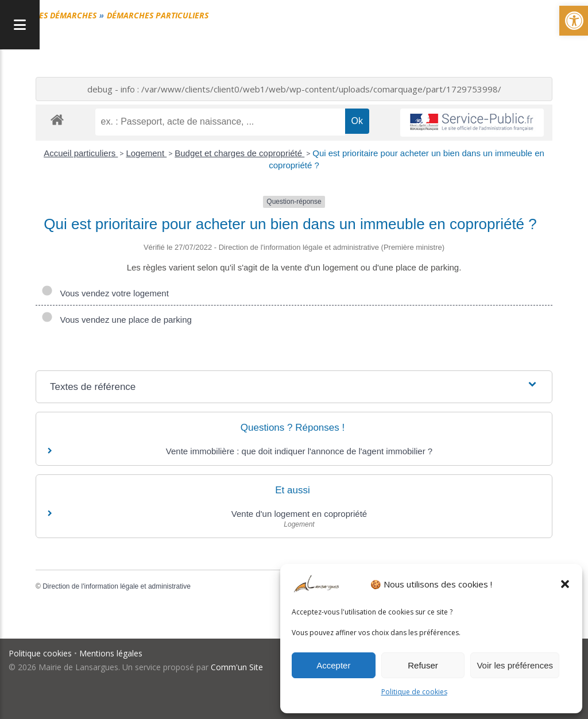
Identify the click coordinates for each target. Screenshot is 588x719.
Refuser (423, 665)
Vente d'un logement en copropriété (299, 514)
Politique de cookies (414, 692)
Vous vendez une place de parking (117, 320)
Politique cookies (40, 653)
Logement (146, 153)
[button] (565, 584)
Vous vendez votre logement (105, 293)
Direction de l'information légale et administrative (117, 586)
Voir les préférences (515, 665)
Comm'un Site (237, 667)
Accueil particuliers (81, 153)
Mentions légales (111, 653)
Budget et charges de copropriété (239, 153)
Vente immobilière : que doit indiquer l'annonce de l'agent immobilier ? (299, 451)
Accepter (333, 665)
